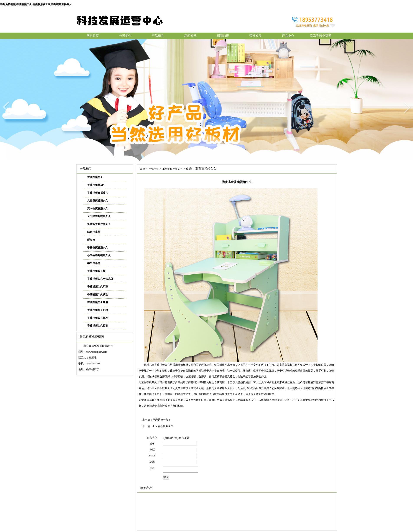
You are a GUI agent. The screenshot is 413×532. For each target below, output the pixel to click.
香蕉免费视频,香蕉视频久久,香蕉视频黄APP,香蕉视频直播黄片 (36, 4)
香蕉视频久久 (95, 177)
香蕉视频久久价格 (98, 310)
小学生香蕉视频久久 (99, 255)
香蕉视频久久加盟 (98, 302)
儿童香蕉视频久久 (98, 201)
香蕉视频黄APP (96, 185)
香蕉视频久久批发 (98, 318)
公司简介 (125, 36)
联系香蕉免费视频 (321, 37)
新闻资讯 (190, 36)
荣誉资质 (255, 36)
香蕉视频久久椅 (96, 271)
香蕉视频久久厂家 (98, 287)
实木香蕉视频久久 (98, 208)
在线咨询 (171, 438)
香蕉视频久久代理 (98, 294)
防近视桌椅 (94, 232)
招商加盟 (223, 36)
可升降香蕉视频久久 (99, 216)
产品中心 (288, 36)
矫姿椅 (91, 240)
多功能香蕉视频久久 (99, 224)
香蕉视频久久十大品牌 (100, 279)
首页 (143, 169)
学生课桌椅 (94, 263)
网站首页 (93, 36)
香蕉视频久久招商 (98, 326)
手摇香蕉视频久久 (98, 248)
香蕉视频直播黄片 (98, 193)
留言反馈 (184, 438)
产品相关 (158, 36)
